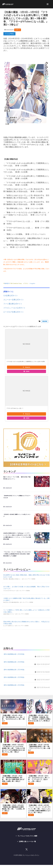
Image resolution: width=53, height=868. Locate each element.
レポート (18, 30)
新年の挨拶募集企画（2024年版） (15, 670)
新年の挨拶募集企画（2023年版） (15, 677)
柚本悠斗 (7, 283)
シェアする (9, 34)
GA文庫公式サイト (11, 296)
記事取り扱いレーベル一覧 (27, 841)
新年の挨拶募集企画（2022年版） (15, 685)
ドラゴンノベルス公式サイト (14, 308)
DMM (26, 371)
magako (32, 283)
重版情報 (45, 321)
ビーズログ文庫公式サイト (14, 312)
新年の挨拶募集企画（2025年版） (15, 662)
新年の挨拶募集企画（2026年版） (15, 654)
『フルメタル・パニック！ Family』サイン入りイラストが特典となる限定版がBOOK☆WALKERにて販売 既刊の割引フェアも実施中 (17, 554)
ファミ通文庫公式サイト (13, 304)
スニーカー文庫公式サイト (14, 300)
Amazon (26, 367)
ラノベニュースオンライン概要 (27, 836)
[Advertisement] (26, 638)
